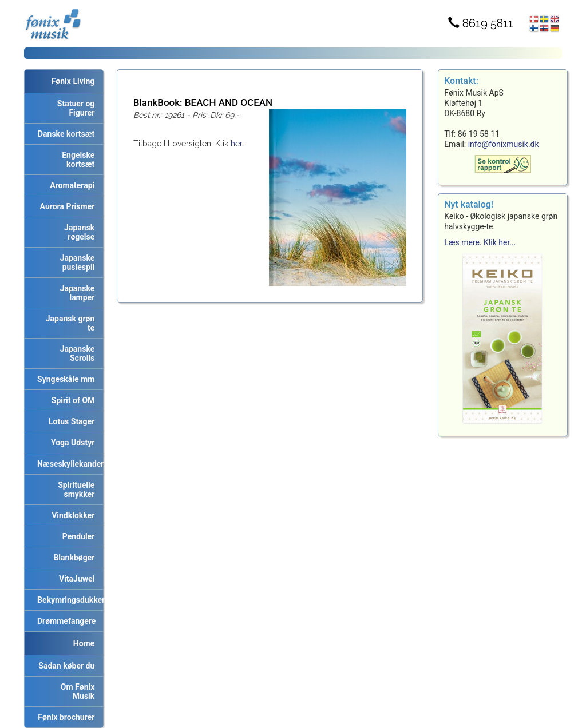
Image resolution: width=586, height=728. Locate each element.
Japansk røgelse (77, 232)
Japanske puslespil (76, 262)
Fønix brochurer (64, 717)
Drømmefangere (64, 621)
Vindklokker (71, 515)
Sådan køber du (64, 666)
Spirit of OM (71, 400)
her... (239, 144)
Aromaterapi (70, 185)
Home (84, 643)
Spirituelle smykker (74, 490)
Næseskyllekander (68, 464)
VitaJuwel (75, 579)
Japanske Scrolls (76, 353)
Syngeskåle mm (64, 379)
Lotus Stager (70, 421)
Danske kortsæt (64, 134)
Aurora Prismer (66, 206)
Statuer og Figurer (74, 108)
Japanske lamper (76, 293)
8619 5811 (481, 23)
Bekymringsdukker (68, 600)
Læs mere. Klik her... (480, 242)
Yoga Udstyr (71, 443)
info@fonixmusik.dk (504, 144)
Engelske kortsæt (76, 160)
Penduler (76, 536)
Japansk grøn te (68, 323)
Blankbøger (72, 558)
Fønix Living (73, 81)
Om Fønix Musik (76, 691)
